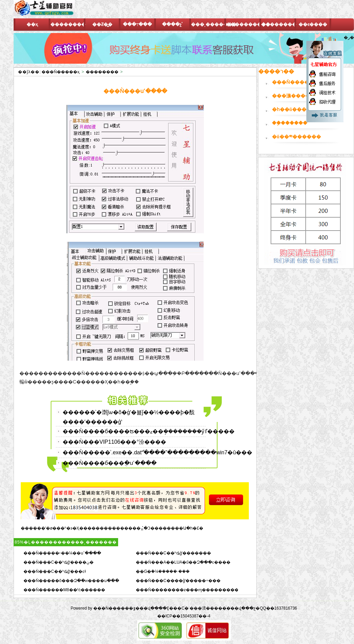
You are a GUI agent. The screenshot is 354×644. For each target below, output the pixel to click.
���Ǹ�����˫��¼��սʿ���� (62, 553)
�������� (102, 72)
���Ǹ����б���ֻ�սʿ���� (110, 463)
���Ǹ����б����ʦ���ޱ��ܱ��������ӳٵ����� (149, 431)
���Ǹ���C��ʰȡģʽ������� (173, 553)
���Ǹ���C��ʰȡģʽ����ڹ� (59, 562)
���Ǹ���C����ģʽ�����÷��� (178, 581)
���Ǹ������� (298, 82)
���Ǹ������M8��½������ (64, 590)
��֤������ (290, 123)
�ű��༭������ (296, 137)
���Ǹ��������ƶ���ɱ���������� (189, 590)
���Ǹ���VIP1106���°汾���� (114, 442)
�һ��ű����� (294, 109)
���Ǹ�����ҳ (61, 72)
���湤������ (296, 96)
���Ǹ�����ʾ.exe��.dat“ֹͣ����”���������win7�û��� (157, 452)
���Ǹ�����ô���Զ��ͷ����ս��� (71, 581)
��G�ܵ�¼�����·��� (163, 571)
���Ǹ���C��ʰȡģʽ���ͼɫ (55, 571)
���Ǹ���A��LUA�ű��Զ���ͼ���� (183, 562)
